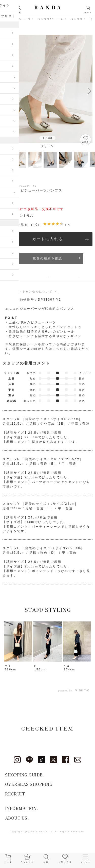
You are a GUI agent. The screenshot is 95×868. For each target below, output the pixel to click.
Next (89, 91)
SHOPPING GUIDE (24, 779)
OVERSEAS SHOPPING (29, 788)
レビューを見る (22, 225)
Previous (6, 91)
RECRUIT (15, 798)
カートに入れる (48, 239)
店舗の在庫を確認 (48, 258)
